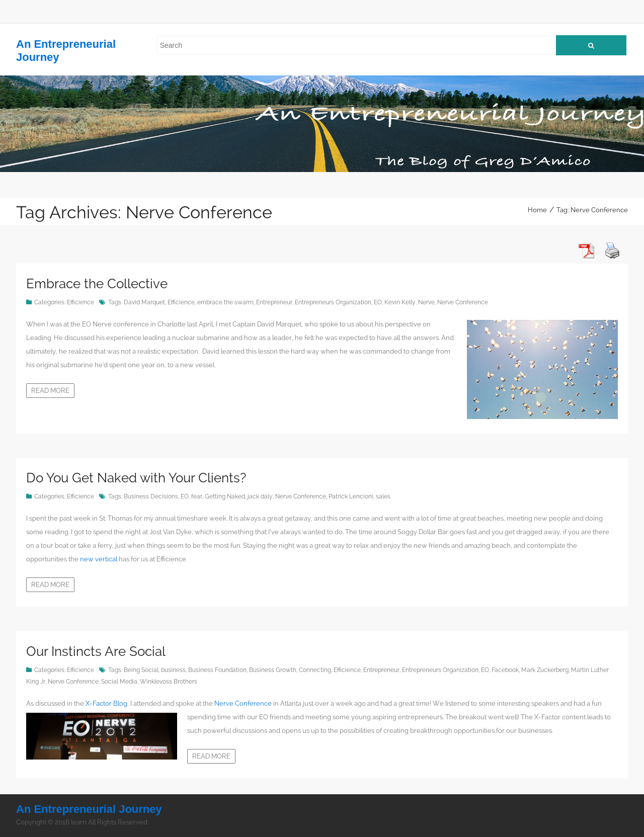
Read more (50, 391)
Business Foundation (217, 670)
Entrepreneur (274, 302)
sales (383, 496)
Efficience (80, 302)
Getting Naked (225, 496)
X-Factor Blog (106, 703)
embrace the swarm (225, 302)
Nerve (426, 302)
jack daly (260, 496)
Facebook (505, 670)
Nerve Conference (463, 302)
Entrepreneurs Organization (333, 302)
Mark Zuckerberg (545, 670)
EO (378, 302)
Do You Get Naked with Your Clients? (136, 478)
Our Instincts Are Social (96, 651)
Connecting (315, 670)
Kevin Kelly (400, 302)
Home (537, 210)
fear (197, 496)
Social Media (119, 682)
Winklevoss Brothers (169, 682)
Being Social (141, 670)
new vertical (99, 559)
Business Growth (273, 670)
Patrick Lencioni (351, 496)
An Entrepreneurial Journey (89, 809)
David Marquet (144, 302)
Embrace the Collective (97, 284)
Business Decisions (151, 496)
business (173, 670)
